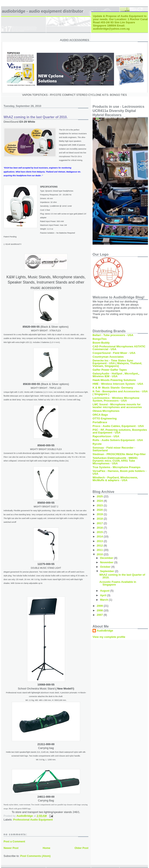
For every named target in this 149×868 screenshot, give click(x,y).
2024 (100, 501)
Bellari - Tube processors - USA (113, 335)
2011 (100, 550)
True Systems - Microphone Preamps (116, 467)
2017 (100, 523)
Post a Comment (14, 841)
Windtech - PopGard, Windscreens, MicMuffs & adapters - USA (115, 479)
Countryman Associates (108, 357)
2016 (100, 528)
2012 (100, 546)
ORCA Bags (100, 415)
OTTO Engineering (105, 418)
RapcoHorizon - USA (106, 436)
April (104, 595)
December (107, 558)
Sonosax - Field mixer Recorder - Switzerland (114, 449)
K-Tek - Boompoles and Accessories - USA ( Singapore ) (120, 393)
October (106, 567)
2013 (100, 541)
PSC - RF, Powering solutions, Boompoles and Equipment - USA (120, 431)
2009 (100, 606)
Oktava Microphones (106, 411)
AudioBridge (105, 631)
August (105, 591)
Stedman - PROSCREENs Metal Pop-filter (119, 454)
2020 (100, 510)
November (107, 562)
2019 (100, 514)
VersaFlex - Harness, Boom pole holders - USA (119, 472)
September (108, 571)
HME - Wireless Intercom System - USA (118, 384)
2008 (100, 610)
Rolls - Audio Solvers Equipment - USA (118, 440)
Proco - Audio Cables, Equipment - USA (118, 426)
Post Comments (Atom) (35, 856)
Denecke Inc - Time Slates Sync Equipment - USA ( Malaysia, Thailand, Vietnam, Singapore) (117, 363)
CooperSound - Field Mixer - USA (114, 353)
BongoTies (100, 339)
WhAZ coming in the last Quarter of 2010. (122, 576)
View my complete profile (109, 637)
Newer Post (11, 848)
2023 (100, 505)
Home (46, 848)
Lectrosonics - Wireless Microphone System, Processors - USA (116, 399)
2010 (100, 554)
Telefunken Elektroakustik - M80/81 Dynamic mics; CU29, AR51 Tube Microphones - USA (115, 461)
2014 (100, 536)
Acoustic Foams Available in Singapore (118, 583)
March (105, 600)
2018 (100, 519)
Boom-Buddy (101, 343)
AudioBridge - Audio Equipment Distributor (43, 11)
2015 (100, 532)
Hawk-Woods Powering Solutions (114, 380)
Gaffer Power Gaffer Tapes (110, 370)
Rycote (97, 444)
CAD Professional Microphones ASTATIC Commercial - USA (119, 348)
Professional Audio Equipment (33, 820)
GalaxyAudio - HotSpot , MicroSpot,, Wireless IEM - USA (116, 375)
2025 (100, 496)
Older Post (81, 848)
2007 (100, 615)
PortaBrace (100, 422)
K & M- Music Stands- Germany (113, 388)
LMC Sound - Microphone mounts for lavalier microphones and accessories (117, 406)
